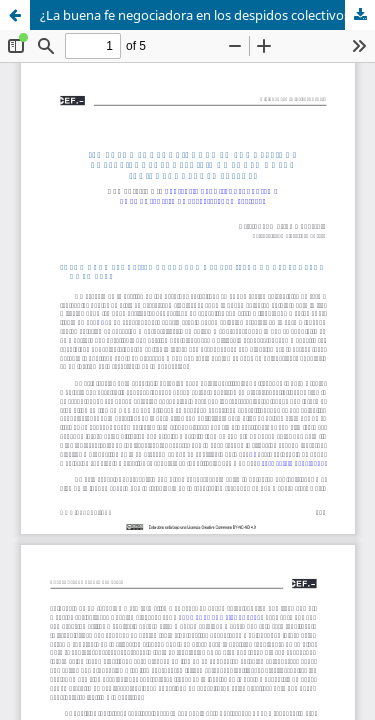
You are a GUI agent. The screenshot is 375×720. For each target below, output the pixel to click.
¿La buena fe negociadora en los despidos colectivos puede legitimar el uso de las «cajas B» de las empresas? (207, 15)
